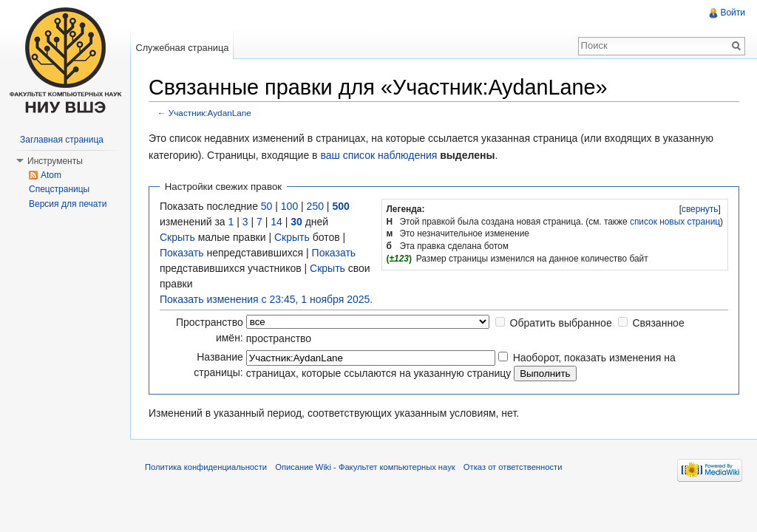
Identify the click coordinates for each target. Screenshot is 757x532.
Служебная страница (182, 48)
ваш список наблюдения (378, 155)
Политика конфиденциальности (206, 467)
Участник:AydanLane (210, 113)
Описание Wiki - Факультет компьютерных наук (365, 467)
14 (276, 222)
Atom (51, 175)
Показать (182, 253)
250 (315, 206)
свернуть (700, 209)
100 (289, 206)
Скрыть (177, 237)
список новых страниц (675, 222)
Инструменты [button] (55, 161)
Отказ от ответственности (513, 467)
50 (267, 206)
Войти (733, 13)
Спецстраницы (59, 189)
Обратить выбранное (561, 323)
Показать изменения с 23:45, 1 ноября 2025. (266, 299)
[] (700, 209)
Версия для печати (68, 204)
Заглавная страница (62, 140)
